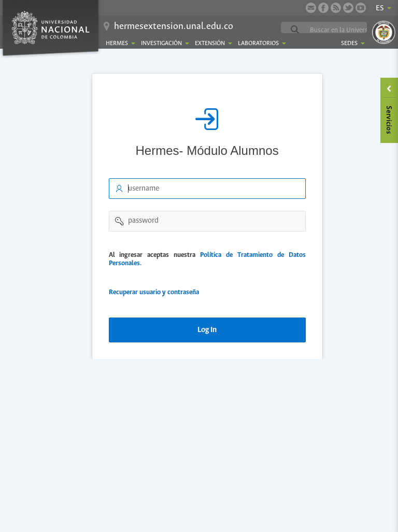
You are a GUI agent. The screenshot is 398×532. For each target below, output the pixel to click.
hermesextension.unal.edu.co (174, 26)
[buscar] (349, 30)
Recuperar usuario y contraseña (154, 292)
